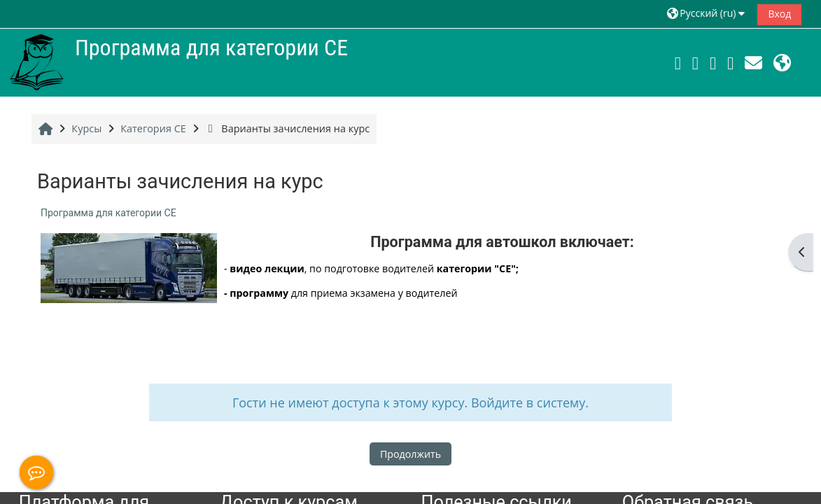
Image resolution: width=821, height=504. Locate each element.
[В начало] (36, 61)
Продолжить (410, 454)
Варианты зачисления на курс (287, 128)
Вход (779, 14)
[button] (708, 14)
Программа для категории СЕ (108, 213)
